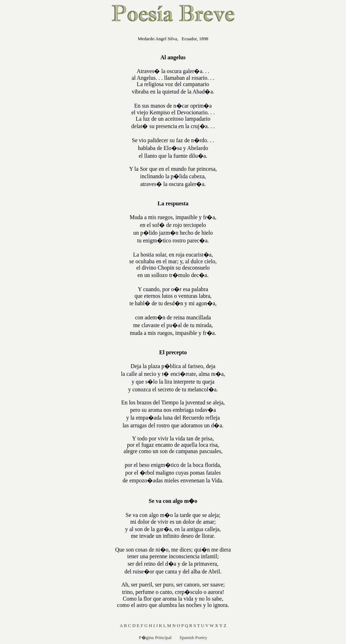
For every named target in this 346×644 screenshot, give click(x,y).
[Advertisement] (70, 136)
